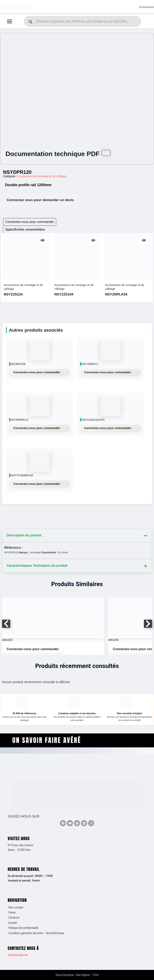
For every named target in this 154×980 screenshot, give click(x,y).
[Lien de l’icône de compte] (146, 8)
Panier (12, 912)
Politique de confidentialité (23, 928)
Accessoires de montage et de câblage (42, 178)
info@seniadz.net (18, 955)
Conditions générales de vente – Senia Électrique (36, 933)
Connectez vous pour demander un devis (40, 202)
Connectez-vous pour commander (37, 374)
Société (13, 923)
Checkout (14, 918)
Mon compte (16, 907)
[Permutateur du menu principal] (9, 24)
